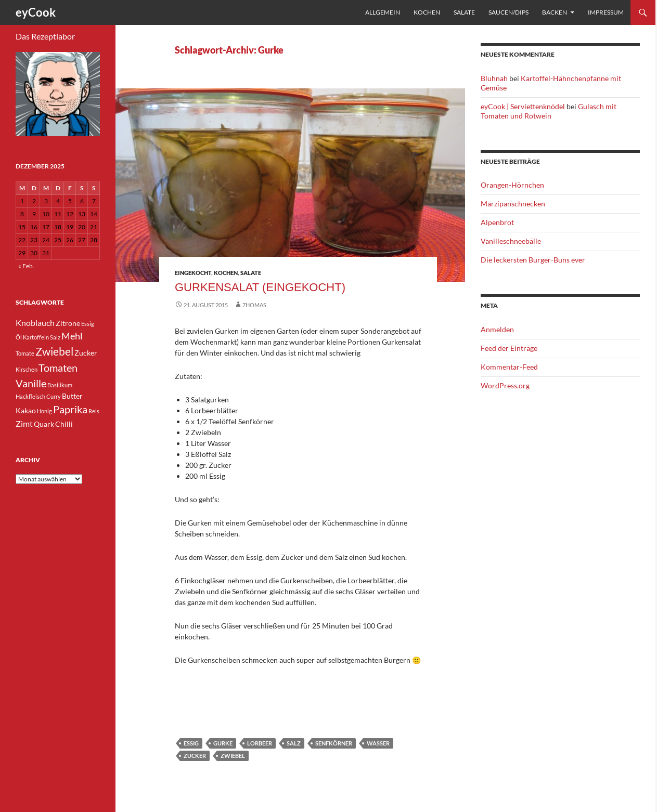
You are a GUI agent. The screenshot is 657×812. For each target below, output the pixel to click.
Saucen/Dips (508, 12)
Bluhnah (494, 78)
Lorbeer (260, 743)
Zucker (195, 756)
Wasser (378, 743)
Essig (191, 743)
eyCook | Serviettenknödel (523, 106)
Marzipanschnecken (513, 204)
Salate (464, 12)
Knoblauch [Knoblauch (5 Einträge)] (35, 323)
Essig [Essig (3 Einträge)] (88, 324)
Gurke (223, 743)
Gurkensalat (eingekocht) (260, 287)
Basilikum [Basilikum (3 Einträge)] (60, 385)
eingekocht (193, 273)
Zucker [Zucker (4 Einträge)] (86, 353)
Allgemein (383, 12)
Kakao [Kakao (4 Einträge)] (26, 410)
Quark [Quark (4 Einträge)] (44, 424)
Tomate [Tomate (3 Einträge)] (25, 353)
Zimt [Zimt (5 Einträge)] (24, 423)
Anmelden (497, 329)
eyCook (36, 12)
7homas (254, 305)
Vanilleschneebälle (511, 241)
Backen (555, 12)
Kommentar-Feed (509, 367)
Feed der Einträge (509, 348)
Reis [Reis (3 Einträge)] (94, 411)
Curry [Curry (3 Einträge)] (54, 396)
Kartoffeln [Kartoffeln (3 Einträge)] (36, 337)
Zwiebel (233, 756)
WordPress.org (505, 385)
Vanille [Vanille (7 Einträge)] (31, 383)
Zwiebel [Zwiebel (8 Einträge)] (54, 351)
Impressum (606, 12)
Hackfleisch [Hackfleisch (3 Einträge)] (30, 396)
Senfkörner (334, 743)
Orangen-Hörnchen (512, 185)
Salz (294, 743)
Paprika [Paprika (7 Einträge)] (70, 409)
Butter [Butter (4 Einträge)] (72, 396)
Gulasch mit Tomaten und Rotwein (549, 111)
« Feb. (26, 266)
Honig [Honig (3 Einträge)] (44, 411)
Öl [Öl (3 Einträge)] (19, 337)
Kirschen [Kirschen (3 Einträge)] (27, 369)
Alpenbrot (497, 222)
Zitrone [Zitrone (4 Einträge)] (68, 323)
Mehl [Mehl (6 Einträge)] (72, 336)
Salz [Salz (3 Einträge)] (55, 337)
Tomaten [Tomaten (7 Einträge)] (58, 368)
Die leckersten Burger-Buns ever (533, 260)
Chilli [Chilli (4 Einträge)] (64, 424)
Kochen (427, 12)
